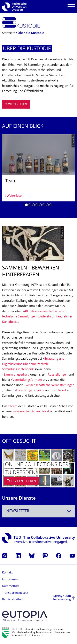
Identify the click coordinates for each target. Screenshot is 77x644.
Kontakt (7, 573)
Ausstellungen (58, 375)
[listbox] (38, 172)
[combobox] (38, 511)
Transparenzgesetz (15, 593)
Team (14, 406)
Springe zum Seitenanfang (62, 598)
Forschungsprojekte (31, 391)
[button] (26, 206)
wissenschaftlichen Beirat (31, 412)
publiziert (60, 391)
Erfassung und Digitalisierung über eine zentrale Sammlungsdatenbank (33, 364)
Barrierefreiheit (13, 600)
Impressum (10, 580)
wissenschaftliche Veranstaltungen (50, 385)
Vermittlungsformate (28, 380)
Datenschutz (11, 586)
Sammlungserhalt (16, 375)
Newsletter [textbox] (18, 511)
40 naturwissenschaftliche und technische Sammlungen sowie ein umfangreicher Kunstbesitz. (37, 317)
